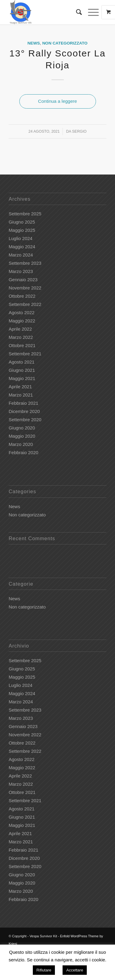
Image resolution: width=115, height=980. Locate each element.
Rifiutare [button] (44, 970)
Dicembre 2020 (24, 411)
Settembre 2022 (25, 304)
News (34, 43)
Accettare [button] (75, 970)
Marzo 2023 (21, 271)
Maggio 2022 (22, 321)
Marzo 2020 (21, 444)
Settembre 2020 (25, 420)
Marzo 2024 (21, 255)
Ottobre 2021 (22, 345)
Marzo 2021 (21, 395)
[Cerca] (76, 12)
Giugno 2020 (22, 428)
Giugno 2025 (22, 222)
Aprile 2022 (20, 329)
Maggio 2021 (22, 378)
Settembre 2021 (25, 354)
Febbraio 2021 (23, 403)
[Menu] (90, 12)
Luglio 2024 (21, 238)
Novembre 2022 (25, 288)
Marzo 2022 (21, 337)
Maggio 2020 (22, 436)
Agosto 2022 (21, 312)
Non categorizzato (65, 43)
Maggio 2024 (22, 247)
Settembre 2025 (25, 214)
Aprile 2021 (20, 387)
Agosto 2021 (21, 362)
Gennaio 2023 (23, 280)
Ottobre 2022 (22, 296)
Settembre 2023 (25, 263)
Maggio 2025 (22, 230)
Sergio (79, 131)
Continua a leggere (57, 101)
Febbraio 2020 (23, 452)
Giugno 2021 (22, 370)
